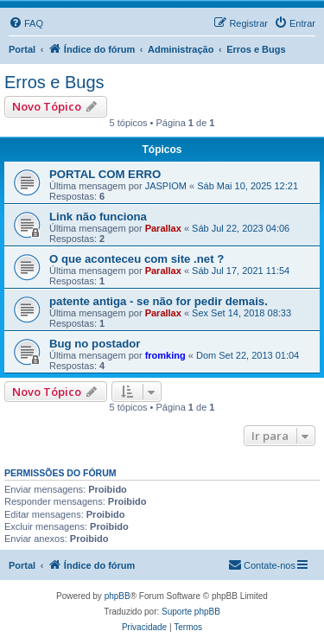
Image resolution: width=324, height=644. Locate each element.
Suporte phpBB (191, 612)
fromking (165, 355)
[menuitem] (26, 23)
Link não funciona (98, 217)
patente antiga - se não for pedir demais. (159, 301)
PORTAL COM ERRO (105, 174)
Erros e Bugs (54, 82)
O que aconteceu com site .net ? (137, 259)
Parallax (163, 228)
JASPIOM (166, 186)
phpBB (118, 596)
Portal (22, 49)
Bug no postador (95, 344)
